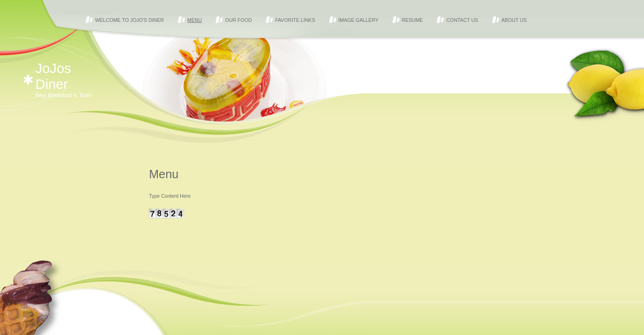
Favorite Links (295, 20)
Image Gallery (359, 20)
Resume (413, 20)
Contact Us (462, 20)
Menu (194, 20)
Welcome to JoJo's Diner (129, 20)
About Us (514, 20)
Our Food (238, 20)
